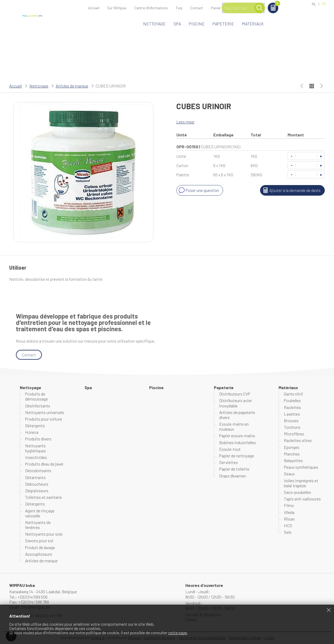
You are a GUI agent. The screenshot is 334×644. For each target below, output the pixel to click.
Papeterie (223, 24)
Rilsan (289, 519)
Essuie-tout (230, 449)
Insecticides (36, 457)
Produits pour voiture (44, 419)
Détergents (35, 426)
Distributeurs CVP (235, 394)
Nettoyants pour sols (44, 534)
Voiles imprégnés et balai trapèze (301, 483)
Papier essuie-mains (237, 436)
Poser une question (199, 190)
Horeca (32, 432)
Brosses (291, 420)
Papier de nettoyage (237, 456)
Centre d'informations (151, 8)
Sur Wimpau (117, 8)
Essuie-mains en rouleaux (234, 427)
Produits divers (38, 439)
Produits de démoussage (36, 397)
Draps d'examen (233, 476)
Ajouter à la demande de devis (291, 190)
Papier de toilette (234, 469)
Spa (177, 24)
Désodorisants (38, 471)
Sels (288, 532)
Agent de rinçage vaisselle (40, 513)
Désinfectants (38, 406)
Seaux (289, 474)
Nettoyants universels (45, 412)
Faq (179, 8)
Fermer (329, 610)
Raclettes (292, 407)
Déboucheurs (37, 484)
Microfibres (294, 434)
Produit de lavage (40, 547)
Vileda (289, 512)
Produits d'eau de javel (44, 464)
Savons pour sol (39, 541)
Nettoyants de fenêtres (38, 525)
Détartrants (35, 477)
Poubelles (292, 401)
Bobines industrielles (237, 442)
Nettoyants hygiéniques (36, 448)
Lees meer (186, 122)
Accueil (94, 8)
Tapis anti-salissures (302, 499)
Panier (296, 4)
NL (314, 4)
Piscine (197, 24)
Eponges (292, 447)
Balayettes (293, 460)
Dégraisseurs (37, 491)
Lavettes (292, 414)
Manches (292, 454)
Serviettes (229, 463)
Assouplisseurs (39, 554)
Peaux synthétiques (301, 467)
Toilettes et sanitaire (43, 497)
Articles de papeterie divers (237, 415)
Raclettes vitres (298, 441)
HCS (288, 525)
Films (289, 506)
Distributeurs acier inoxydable (236, 403)
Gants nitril (293, 394)
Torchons (292, 427)
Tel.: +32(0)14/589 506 (29, 597)
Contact (197, 8)
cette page (178, 632)
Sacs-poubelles (297, 492)
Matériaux (253, 24)
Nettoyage (154, 24)
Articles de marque (72, 86)
